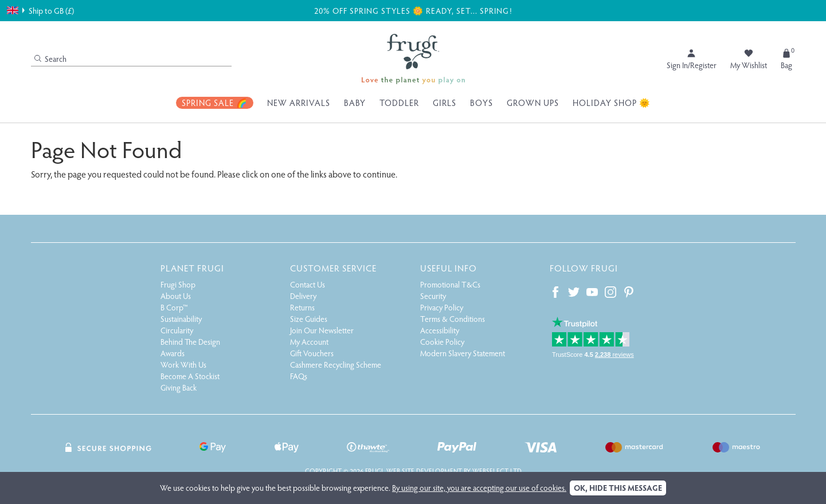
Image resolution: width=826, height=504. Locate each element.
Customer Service (333, 268)
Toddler (399, 103)
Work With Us (183, 365)
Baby (355, 103)
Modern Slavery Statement (463, 353)
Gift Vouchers (312, 353)
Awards (173, 353)
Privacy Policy (442, 307)
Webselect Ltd (497, 471)
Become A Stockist (190, 376)
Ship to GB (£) (40, 10)
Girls (445, 103)
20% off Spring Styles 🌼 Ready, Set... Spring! (413, 10)
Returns (302, 307)
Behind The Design (190, 342)
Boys (481, 103)
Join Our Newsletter (322, 330)
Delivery (303, 296)
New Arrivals (299, 103)
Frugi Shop (178, 284)
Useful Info (449, 268)
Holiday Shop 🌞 (612, 103)
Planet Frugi (192, 268)
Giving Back (179, 387)
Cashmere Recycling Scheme (336, 365)
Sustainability (181, 319)
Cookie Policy (442, 342)
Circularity (177, 330)
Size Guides (309, 319)
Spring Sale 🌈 (215, 103)
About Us (176, 296)
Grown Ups (533, 103)
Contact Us (308, 284)
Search (50, 59)
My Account (309, 342)
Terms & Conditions (453, 319)
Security (433, 296)
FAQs (299, 376)
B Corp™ (174, 307)
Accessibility (440, 330)
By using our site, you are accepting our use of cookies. (479, 488)
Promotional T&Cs (450, 284)
